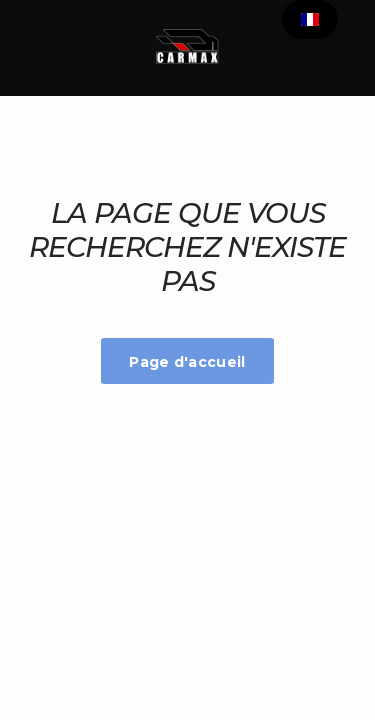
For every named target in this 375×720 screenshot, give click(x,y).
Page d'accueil (187, 362)
